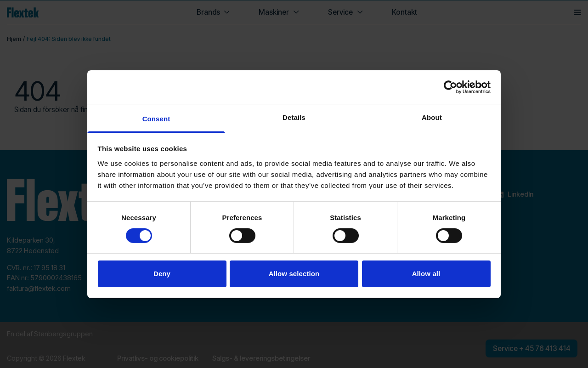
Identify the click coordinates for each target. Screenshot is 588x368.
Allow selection (294, 274)
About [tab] (432, 117)
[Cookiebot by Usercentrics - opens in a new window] (450, 87)
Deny (162, 274)
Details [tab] (294, 117)
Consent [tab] (156, 118)
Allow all (426, 274)
